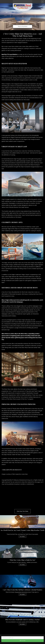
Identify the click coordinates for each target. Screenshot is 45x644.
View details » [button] (23, 536)
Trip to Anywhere (23, 26)
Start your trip (22, 641)
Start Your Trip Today (23, 511)
